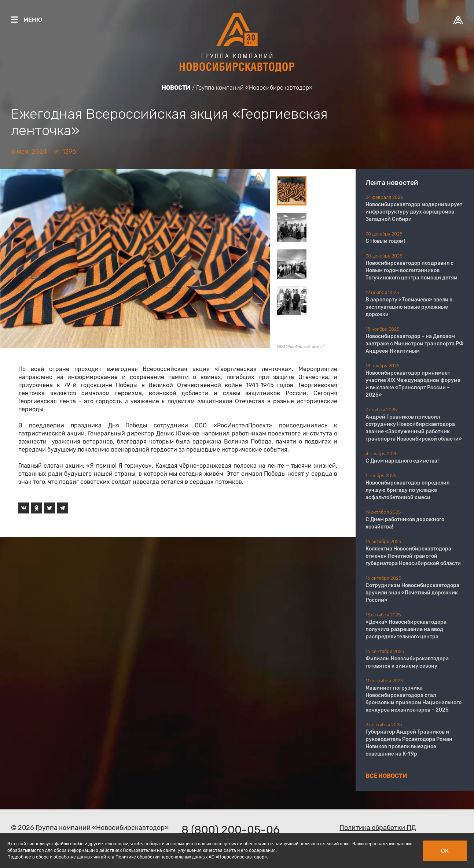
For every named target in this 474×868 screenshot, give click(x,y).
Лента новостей (392, 183)
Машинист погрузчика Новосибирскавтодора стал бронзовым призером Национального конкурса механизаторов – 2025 (414, 699)
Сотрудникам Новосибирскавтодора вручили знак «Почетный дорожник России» (412, 593)
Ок (445, 851)
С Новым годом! (385, 241)
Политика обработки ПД (378, 828)
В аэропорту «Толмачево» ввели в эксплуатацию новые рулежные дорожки (409, 307)
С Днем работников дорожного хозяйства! (405, 523)
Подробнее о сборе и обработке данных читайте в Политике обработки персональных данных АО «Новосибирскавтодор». (138, 857)
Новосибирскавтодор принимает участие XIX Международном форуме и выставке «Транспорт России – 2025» (413, 384)
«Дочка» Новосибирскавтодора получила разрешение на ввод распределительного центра (406, 629)
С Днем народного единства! (402, 461)
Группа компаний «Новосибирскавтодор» (254, 88)
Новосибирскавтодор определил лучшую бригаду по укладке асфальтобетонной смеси (407, 490)
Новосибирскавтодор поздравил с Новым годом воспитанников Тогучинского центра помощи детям (411, 270)
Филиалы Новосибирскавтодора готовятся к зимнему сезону (407, 662)
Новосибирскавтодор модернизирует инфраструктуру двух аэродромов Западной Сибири (414, 212)
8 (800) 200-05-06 (231, 830)
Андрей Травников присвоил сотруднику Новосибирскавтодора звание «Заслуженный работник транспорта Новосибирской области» (414, 428)
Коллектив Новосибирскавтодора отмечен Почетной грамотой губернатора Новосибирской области (413, 556)
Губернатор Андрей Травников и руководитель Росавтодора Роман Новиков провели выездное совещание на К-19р (409, 743)
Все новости (386, 776)
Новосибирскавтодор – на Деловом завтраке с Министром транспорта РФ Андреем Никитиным (415, 344)
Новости (176, 88)
